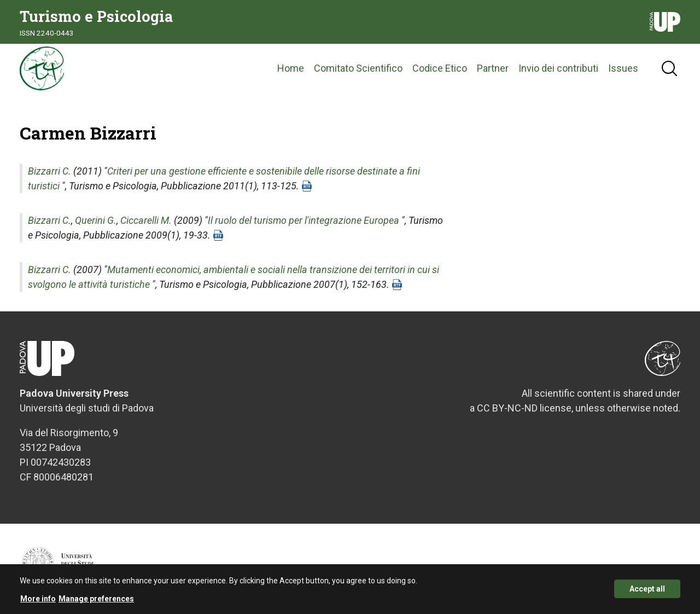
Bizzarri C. (49, 171)
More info (38, 603)
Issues (623, 68)
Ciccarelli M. (146, 220)
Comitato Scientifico (358, 68)
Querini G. (96, 220)
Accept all (647, 593)
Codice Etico (440, 68)
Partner (493, 68)
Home (291, 68)
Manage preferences (96, 603)
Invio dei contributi (558, 68)
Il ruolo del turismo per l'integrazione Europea (304, 220)
